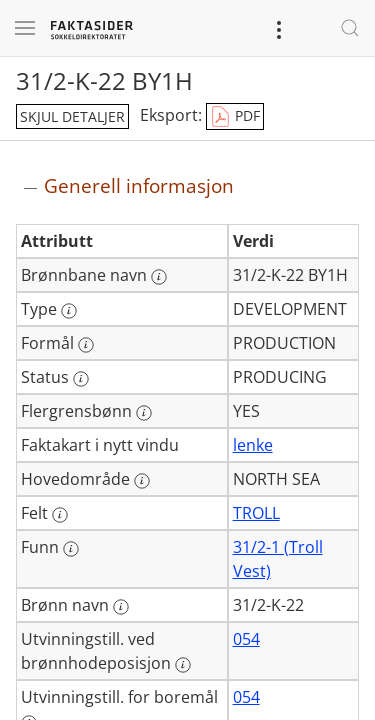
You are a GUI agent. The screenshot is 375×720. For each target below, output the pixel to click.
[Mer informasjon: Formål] (86, 345)
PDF (235, 117)
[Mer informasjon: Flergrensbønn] (144, 413)
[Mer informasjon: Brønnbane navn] (159, 277)
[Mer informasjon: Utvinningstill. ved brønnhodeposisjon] (183, 665)
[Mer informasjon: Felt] (60, 515)
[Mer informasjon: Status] (81, 379)
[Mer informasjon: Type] (69, 311)
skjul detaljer (72, 116)
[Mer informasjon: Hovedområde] (142, 481)
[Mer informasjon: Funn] (71, 549)
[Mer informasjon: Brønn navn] (121, 607)
